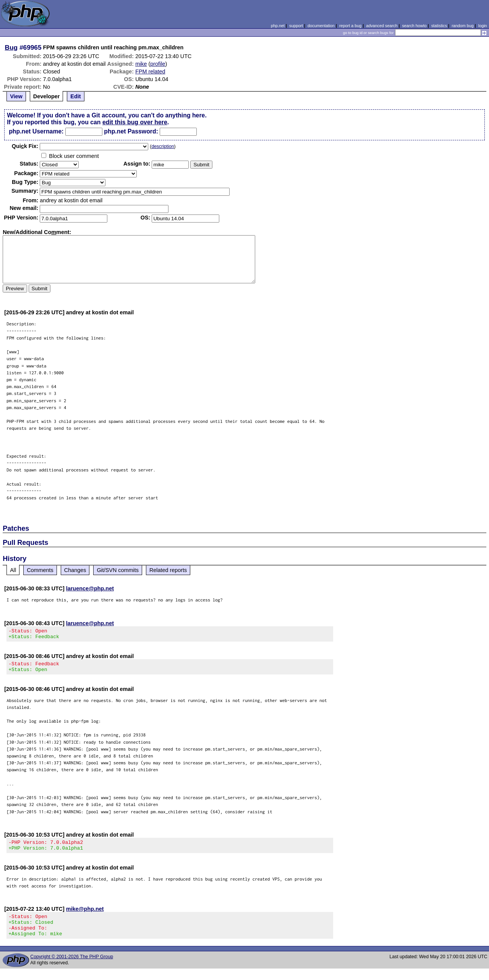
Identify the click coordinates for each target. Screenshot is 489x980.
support (296, 26)
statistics (439, 26)
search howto (414, 26)
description (163, 146)
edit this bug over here (135, 122)
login (483, 26)
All (13, 570)
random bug (463, 26)
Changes (75, 570)
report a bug (350, 26)
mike (141, 64)
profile (158, 64)
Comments (40, 570)
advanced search (382, 26)
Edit (75, 96)
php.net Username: (36, 131)
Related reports (168, 570)
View (16, 96)
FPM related (150, 72)
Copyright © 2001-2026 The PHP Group (72, 968)
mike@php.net (85, 916)
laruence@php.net (90, 588)
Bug (11, 47)
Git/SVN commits (118, 570)
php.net (278, 26)
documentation (321, 26)
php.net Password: (131, 131)
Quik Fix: (25, 146)
